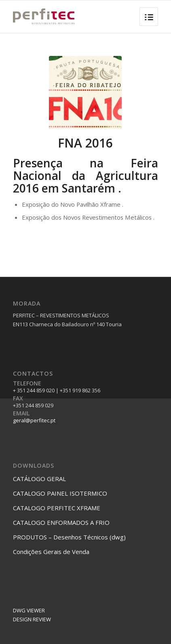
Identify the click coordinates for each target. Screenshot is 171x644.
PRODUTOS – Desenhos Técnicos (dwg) (69, 537)
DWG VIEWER (29, 610)
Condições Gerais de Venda (51, 552)
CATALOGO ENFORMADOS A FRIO (61, 522)
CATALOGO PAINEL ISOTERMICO (60, 493)
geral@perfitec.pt (34, 420)
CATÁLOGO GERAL (39, 479)
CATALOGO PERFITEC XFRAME (57, 508)
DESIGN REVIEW (32, 619)
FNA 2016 (85, 143)
